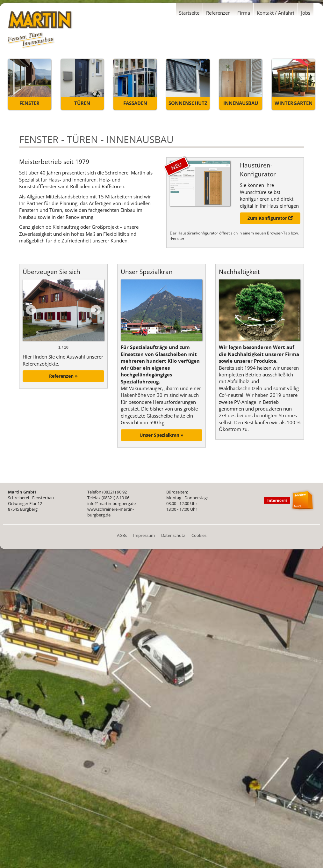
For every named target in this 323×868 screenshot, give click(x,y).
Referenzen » (63, 376)
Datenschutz (173, 535)
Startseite (189, 13)
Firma (244, 13)
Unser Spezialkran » (161, 435)
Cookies (199, 535)
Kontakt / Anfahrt (276, 13)
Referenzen (218, 13)
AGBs (122, 535)
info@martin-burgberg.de (111, 503)
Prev (31, 310)
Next (96, 310)
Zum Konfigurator (270, 218)
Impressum (144, 535)
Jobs (306, 13)
